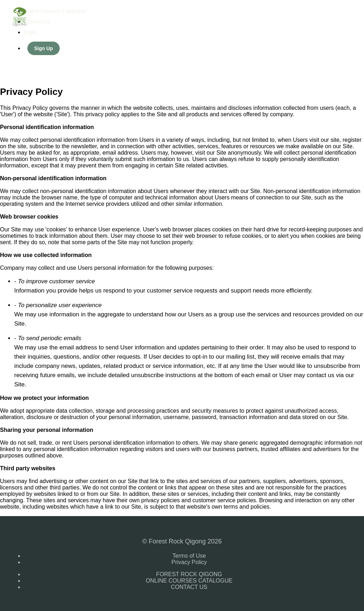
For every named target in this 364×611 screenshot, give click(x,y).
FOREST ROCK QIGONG (189, 574)
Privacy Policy (189, 562)
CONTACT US (189, 587)
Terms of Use (189, 556)
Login (30, 32)
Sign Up (44, 48)
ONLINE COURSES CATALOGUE (189, 581)
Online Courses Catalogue (55, 11)
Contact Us (37, 22)
